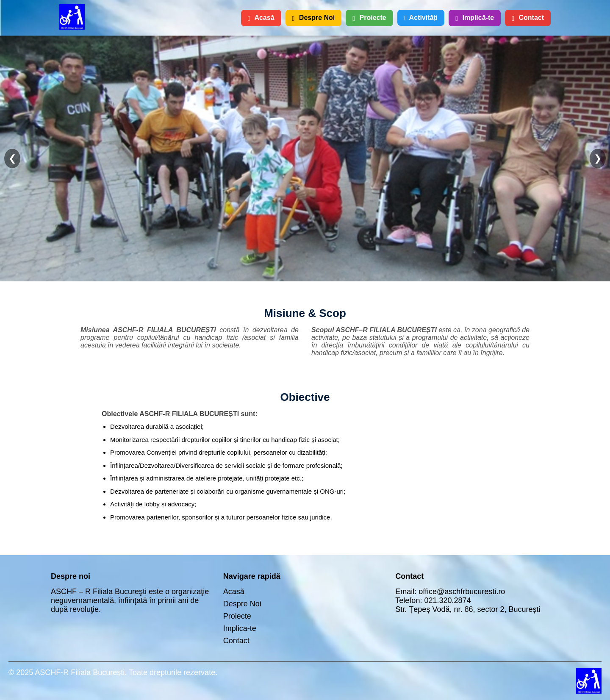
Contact (528, 18)
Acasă (261, 18)
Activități (421, 18)
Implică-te (475, 18)
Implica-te (240, 628)
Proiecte (369, 18)
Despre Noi (314, 18)
